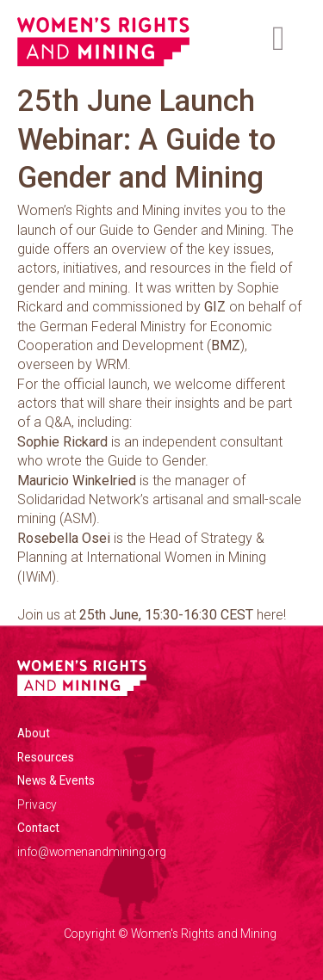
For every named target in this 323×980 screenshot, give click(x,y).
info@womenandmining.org (92, 852)
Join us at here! (152, 615)
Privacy (37, 804)
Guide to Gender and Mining (182, 230)
